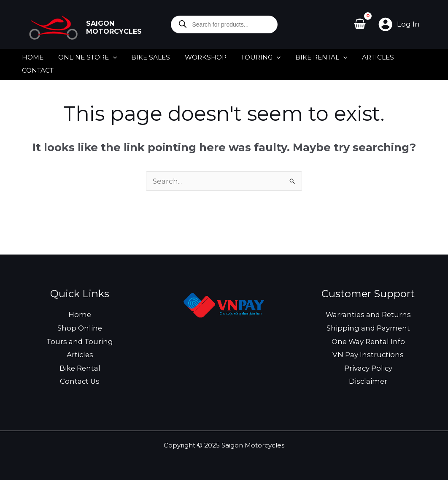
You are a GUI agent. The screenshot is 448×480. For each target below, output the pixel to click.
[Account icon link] (399, 24)
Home (80, 313)
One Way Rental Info (368, 340)
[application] (110, 56)
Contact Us (80, 380)
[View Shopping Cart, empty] (360, 24)
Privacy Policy (368, 366)
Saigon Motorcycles (114, 28)
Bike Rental (80, 366)
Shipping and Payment (368, 326)
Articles (80, 353)
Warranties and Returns (368, 313)
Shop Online (80, 326)
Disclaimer (368, 380)
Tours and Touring (80, 340)
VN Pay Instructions (368, 353)
